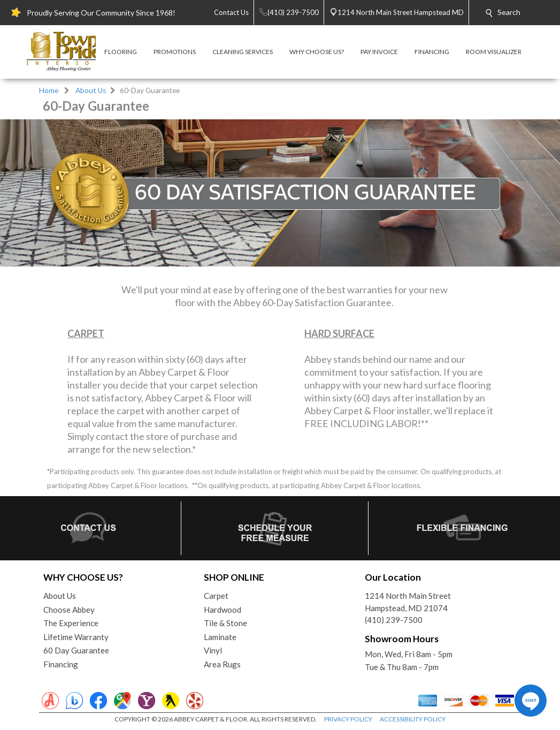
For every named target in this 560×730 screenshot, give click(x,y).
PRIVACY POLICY (348, 719)
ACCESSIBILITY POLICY (413, 719)
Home (49, 90)
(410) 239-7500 (394, 620)
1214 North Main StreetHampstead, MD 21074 (408, 602)
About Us (91, 90)
